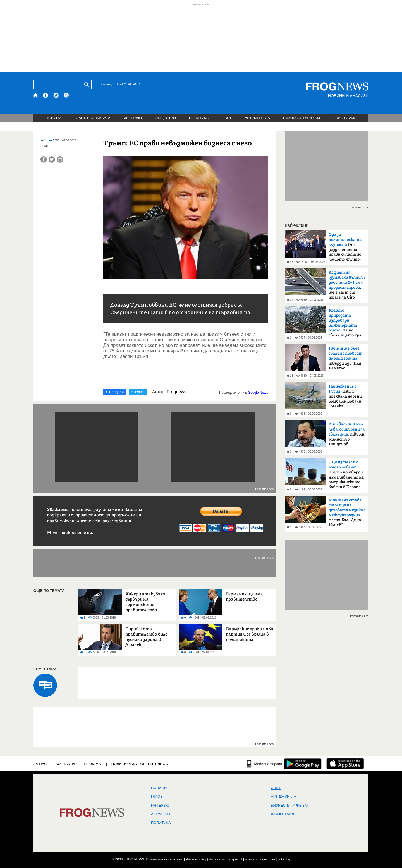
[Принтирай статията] (60, 159)
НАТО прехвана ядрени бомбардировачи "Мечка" (345, 396)
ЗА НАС (40, 764)
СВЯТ (227, 118)
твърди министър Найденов (347, 434)
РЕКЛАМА (92, 764)
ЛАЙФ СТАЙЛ (345, 118)
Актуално (161, 814)
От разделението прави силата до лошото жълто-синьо (345, 249)
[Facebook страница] (46, 95)
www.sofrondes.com (260, 859)
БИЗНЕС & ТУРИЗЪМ (301, 118)
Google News (258, 393)
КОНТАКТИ (65, 764)
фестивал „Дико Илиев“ (347, 513)
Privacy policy (196, 859)
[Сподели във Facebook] (44, 159)
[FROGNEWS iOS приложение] (345, 764)
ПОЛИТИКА (199, 118)
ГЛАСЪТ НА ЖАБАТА (92, 118)
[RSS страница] (66, 95)
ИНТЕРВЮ (133, 118)
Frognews (177, 392)
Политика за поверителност (141, 764)
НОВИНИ (54, 118)
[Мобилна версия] (265, 764)
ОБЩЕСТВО (165, 118)
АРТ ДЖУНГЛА (257, 118)
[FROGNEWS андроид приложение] (303, 764)
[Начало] (36, 95)
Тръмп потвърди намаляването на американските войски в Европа (346, 475)
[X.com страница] (56, 95)
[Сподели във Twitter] (52, 159)
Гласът (158, 797)
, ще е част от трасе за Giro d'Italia (347, 287)
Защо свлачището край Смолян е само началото (346, 324)
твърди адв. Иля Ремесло (346, 358)
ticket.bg (284, 859)
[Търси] (88, 85)
